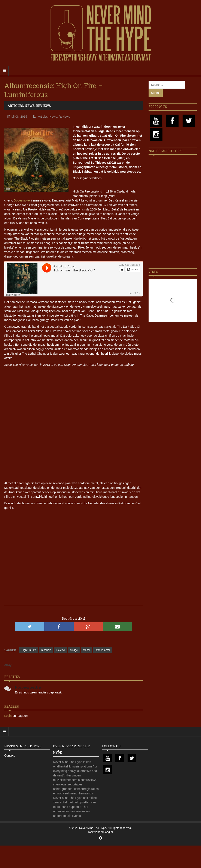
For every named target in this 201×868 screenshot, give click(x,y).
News (30, 106)
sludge (74, 650)
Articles (15, 106)
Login (8, 716)
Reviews (43, 106)
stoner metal (103, 650)
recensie (46, 650)
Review (60, 650)
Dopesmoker (22, 200)
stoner (87, 650)
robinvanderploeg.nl (100, 832)
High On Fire (29, 650)
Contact (9, 755)
